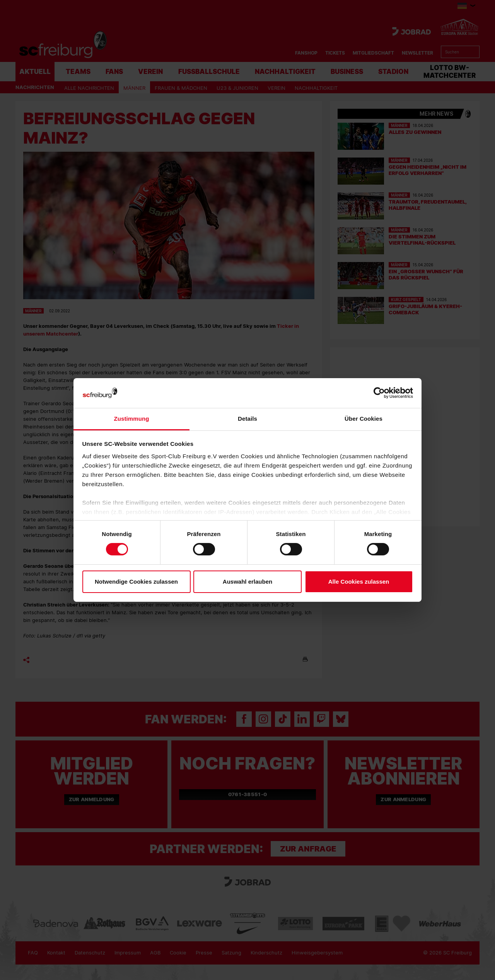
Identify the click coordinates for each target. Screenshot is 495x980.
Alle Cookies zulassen (359, 582)
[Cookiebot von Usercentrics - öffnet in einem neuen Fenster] (379, 393)
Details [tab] (247, 419)
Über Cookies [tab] (364, 419)
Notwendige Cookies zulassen (136, 582)
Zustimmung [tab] (132, 419)
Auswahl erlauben (247, 582)
